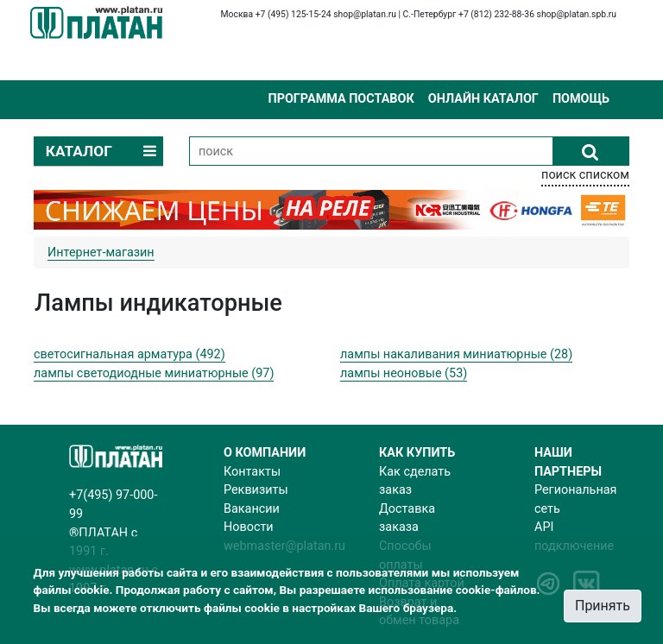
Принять (603, 606)
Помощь (581, 99)
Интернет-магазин (101, 253)
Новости (249, 527)
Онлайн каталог (483, 99)
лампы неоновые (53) (404, 373)
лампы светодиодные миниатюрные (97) (154, 373)
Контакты (252, 472)
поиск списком (585, 175)
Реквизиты (256, 490)
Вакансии (252, 509)
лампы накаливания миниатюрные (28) (456, 354)
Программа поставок (341, 99)
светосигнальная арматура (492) (129, 354)
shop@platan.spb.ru (577, 14)
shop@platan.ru (365, 14)
